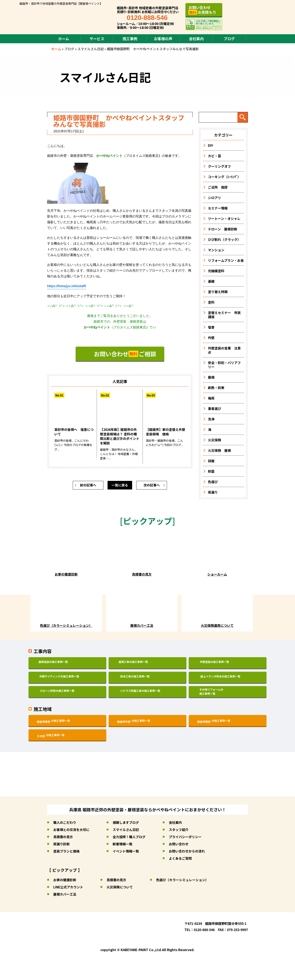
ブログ (229, 39)
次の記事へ (152, 485)
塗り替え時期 (218, 292)
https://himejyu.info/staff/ (67, 286)
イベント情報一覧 (126, 851)
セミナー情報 (218, 208)
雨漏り (213, 492)
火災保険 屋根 (219, 450)
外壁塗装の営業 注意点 (224, 350)
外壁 (211, 338)
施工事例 (130, 39)
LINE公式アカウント (68, 887)
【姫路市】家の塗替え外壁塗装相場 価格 (166, 432)
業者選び (214, 409)
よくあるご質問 (180, 858)
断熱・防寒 (216, 388)
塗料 (211, 302)
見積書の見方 (63, 837)
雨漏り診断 (61, 844)
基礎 (211, 281)
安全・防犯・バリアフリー (224, 365)
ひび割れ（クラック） (224, 239)
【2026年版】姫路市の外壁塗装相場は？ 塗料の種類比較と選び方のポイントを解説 (120, 437)
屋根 (211, 377)
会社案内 (196, 39)
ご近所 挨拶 (218, 187)
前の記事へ (88, 485)
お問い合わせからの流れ (187, 851)
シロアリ (214, 198)
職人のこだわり (65, 822)
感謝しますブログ (126, 822)
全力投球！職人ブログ (129, 837)
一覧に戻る (120, 485)
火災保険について (120, 887)
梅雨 (211, 398)
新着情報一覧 (123, 844)
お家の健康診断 (65, 880)
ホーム (64, 39)
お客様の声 (163, 39)
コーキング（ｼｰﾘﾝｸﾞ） (224, 177)
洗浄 (211, 419)
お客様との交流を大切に (71, 830)
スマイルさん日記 (91, 49)
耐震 (211, 471)
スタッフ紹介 (179, 830)
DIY (210, 145)
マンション (216, 250)
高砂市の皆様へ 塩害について (74, 432)
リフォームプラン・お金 (226, 260)
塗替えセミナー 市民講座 (224, 315)
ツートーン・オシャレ (224, 219)
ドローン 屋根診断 (223, 229)
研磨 (211, 461)
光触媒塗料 (216, 271)
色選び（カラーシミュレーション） (183, 880)
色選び (213, 482)
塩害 (211, 327)
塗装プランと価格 (66, 851)
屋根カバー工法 (65, 894)
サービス (97, 39)
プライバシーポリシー (185, 837)
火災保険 (214, 440)
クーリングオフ (219, 166)
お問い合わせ (179, 844)
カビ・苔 (214, 156)
